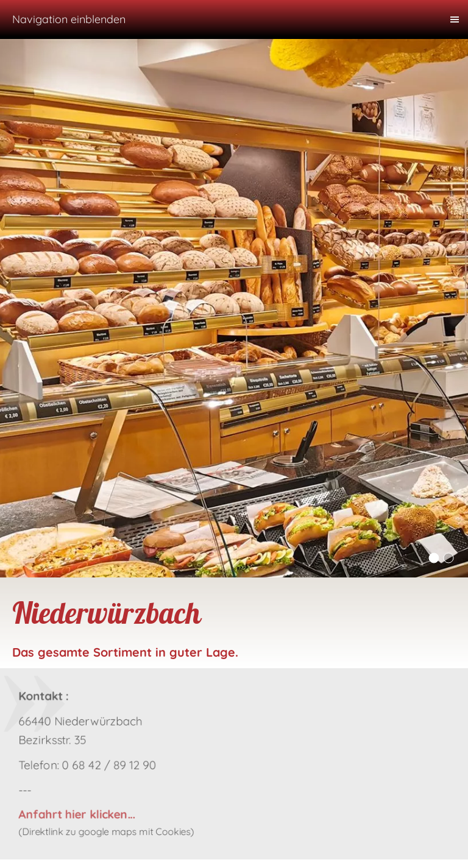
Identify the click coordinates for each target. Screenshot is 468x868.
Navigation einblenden (69, 19)
